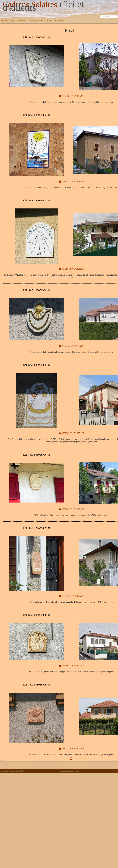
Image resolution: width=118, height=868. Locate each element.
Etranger (23, 20)
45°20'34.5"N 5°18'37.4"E (71, 749)
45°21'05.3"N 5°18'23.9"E (71, 666)
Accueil (5, 20)
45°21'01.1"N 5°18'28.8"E (71, 269)
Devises (48, 20)
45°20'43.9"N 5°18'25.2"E (71, 433)
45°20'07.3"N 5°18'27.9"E (71, 509)
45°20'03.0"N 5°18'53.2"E (71, 96)
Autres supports (36, 20)
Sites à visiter (59, 20)
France (13, 20)
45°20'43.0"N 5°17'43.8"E (71, 346)
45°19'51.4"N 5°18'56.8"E (71, 182)
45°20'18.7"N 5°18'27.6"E (71, 596)
